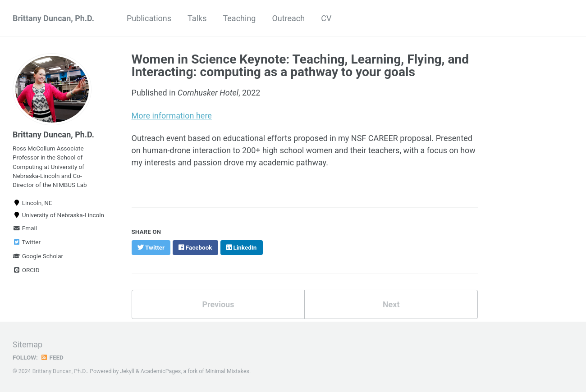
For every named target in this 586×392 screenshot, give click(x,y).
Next (391, 304)
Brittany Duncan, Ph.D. (53, 18)
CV (326, 18)
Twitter (27, 242)
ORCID (26, 270)
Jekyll (127, 371)
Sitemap (27, 344)
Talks (197, 18)
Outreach (288, 18)
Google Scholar (38, 256)
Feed (52, 357)
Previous (218, 304)
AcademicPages (161, 371)
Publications (149, 18)
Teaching (239, 18)
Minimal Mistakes (227, 371)
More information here (172, 116)
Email (25, 228)
